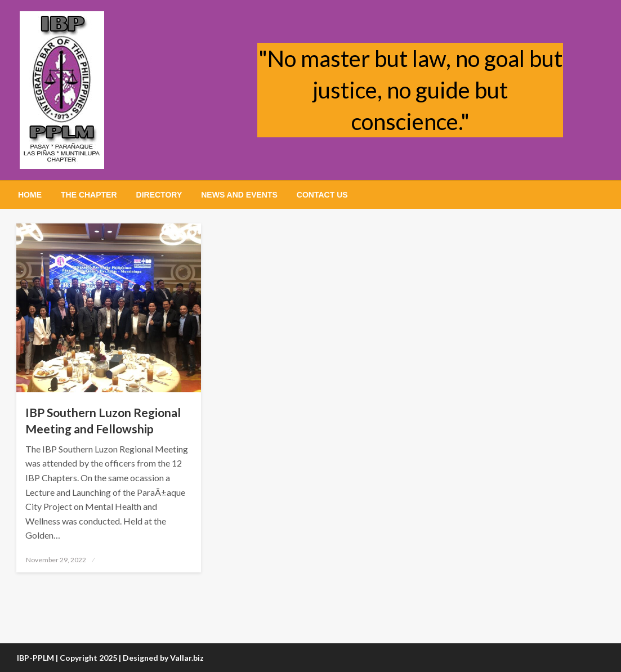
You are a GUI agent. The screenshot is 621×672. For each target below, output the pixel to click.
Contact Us (322, 195)
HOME (30, 195)
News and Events (239, 195)
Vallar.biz (187, 658)
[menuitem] (30, 195)
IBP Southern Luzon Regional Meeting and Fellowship (103, 420)
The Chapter (89, 195)
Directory (159, 195)
